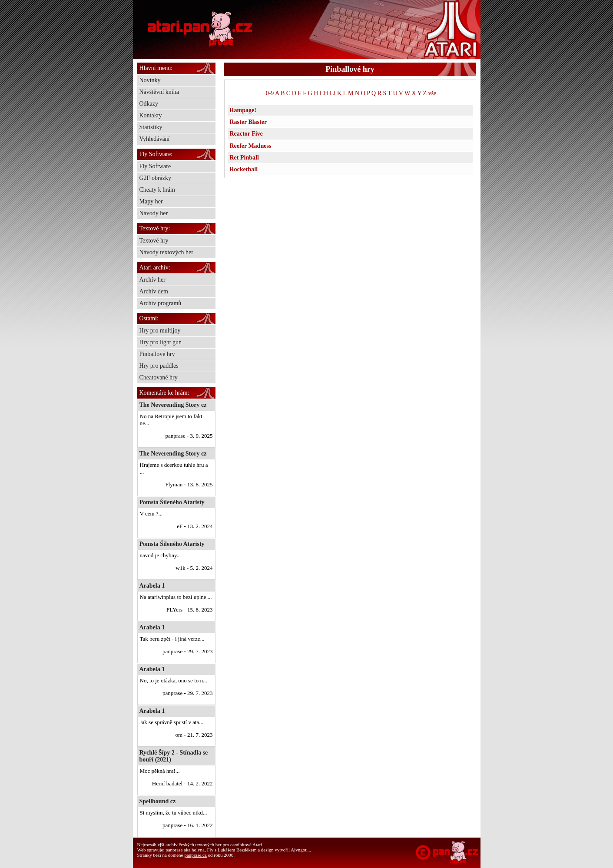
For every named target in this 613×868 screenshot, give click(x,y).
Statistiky (151, 127)
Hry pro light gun (161, 342)
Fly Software (155, 166)
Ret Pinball (244, 158)
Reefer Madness (251, 146)
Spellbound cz (158, 801)
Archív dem (154, 291)
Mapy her (151, 201)
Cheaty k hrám (157, 190)
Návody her (154, 213)
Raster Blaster (249, 122)
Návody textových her (166, 252)
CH (324, 93)
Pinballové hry (157, 354)
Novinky (150, 80)
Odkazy (149, 104)
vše (432, 93)
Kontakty (151, 115)
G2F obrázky (156, 178)
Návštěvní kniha (159, 92)
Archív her (152, 280)
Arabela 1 (152, 586)
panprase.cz (195, 855)
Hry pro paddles (159, 366)
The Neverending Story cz (173, 405)
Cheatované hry (159, 377)
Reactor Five (246, 134)
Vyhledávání (155, 139)
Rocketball (244, 169)
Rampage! (243, 110)
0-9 (270, 93)
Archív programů (161, 303)
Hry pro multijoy (160, 331)
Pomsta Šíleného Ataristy (172, 502)
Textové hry (154, 241)
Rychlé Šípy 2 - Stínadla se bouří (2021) (174, 756)
